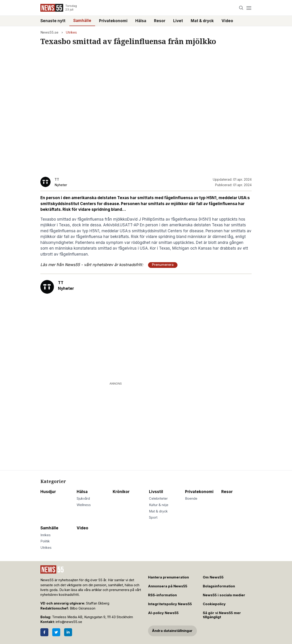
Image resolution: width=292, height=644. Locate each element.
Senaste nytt (53, 21)
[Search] (241, 8)
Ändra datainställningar (172, 631)
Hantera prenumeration (168, 577)
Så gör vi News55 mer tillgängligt (222, 615)
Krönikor (121, 492)
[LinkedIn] (68, 632)
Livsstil (156, 492)
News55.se (49, 32)
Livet (178, 21)
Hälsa (141, 21)
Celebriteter (158, 499)
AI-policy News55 (163, 613)
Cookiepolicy (214, 604)
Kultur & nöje (159, 505)
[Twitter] (56, 632)
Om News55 (213, 577)
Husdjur (48, 492)
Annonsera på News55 (168, 586)
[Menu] (249, 8)
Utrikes (71, 32)
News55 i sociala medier (224, 595)
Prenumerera (163, 265)
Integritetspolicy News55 (170, 604)
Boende (191, 499)
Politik (45, 541)
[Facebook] (44, 632)
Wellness (84, 505)
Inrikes (46, 535)
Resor (160, 21)
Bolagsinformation (219, 586)
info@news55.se (69, 622)
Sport (153, 517)
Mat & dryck (202, 21)
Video (227, 21)
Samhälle (82, 21)
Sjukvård (83, 499)
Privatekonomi (113, 21)
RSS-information (162, 595)
